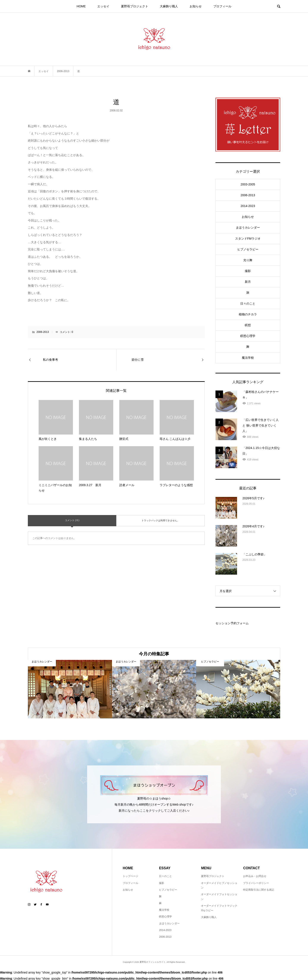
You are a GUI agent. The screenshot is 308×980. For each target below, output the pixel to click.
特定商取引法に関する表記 (259, 890)
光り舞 (248, 260)
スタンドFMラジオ (248, 239)
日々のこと (248, 303)
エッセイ (103, 6)
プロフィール (222, 6)
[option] (70, 689)
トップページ (130, 876)
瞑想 (248, 325)
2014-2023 (248, 206)
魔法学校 (248, 358)
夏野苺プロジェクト (135, 6)
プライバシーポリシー (256, 883)
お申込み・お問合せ (255, 876)
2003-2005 (248, 184)
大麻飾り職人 (169, 6)
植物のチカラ (248, 314)
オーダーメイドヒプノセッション (219, 885)
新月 (248, 282)
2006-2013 (43, 332)
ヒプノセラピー (248, 249)
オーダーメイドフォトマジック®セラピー (219, 908)
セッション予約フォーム (232, 623)
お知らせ (196, 6)
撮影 (248, 271)
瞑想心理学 (248, 336)
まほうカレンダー (248, 228)
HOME (81, 6)
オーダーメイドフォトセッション (219, 897)
